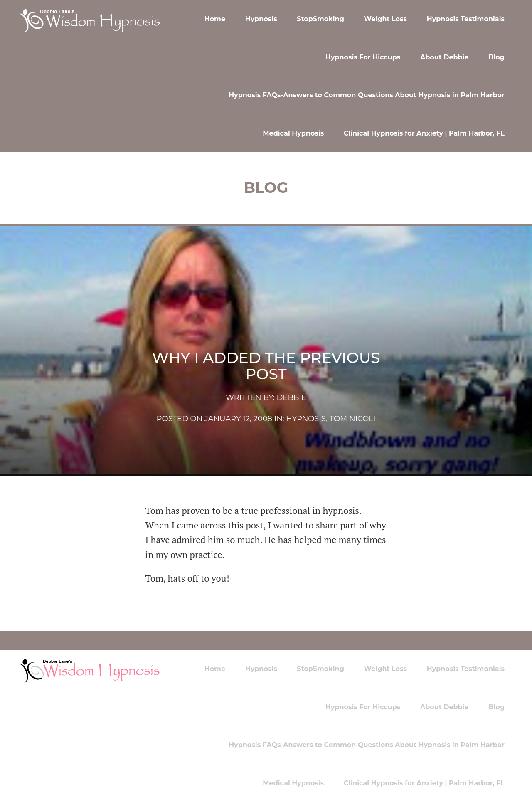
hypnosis (306, 419)
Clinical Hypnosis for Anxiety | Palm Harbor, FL (424, 133)
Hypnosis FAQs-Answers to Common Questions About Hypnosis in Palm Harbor (367, 95)
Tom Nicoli (353, 419)
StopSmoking (320, 19)
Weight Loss (385, 19)
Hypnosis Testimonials (466, 19)
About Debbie (445, 57)
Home (215, 19)
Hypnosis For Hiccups (363, 57)
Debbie (291, 397)
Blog (496, 57)
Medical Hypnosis (293, 133)
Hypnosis (261, 19)
